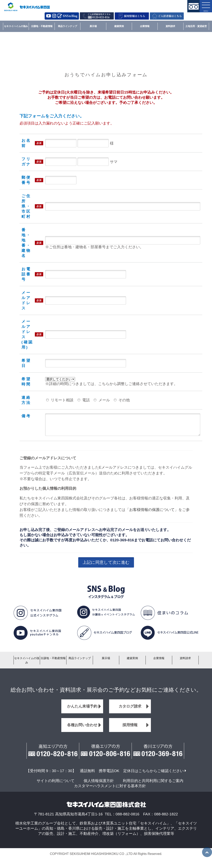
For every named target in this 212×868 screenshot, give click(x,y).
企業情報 (145, 26)
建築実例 (119, 26)
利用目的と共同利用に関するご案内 (153, 785)
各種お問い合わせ (82, 729)
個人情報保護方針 (99, 785)
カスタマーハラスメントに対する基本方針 (110, 790)
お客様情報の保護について (152, 514)
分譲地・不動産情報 (42, 26)
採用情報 (130, 729)
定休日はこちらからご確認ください (153, 775)
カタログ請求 (130, 710)
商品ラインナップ (67, 26)
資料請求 (170, 26)
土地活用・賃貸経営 (196, 26)
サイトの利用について (56, 785)
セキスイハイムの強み (16, 26)
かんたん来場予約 (82, 710)
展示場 (93, 26)
